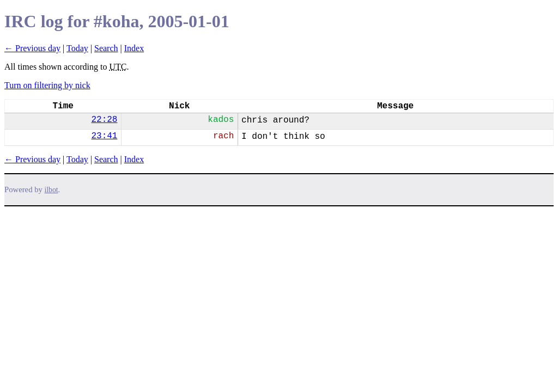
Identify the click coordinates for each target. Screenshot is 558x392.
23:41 (104, 136)
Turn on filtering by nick (47, 85)
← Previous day (32, 48)
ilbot (51, 190)
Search (106, 48)
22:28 (104, 120)
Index (134, 48)
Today (77, 48)
